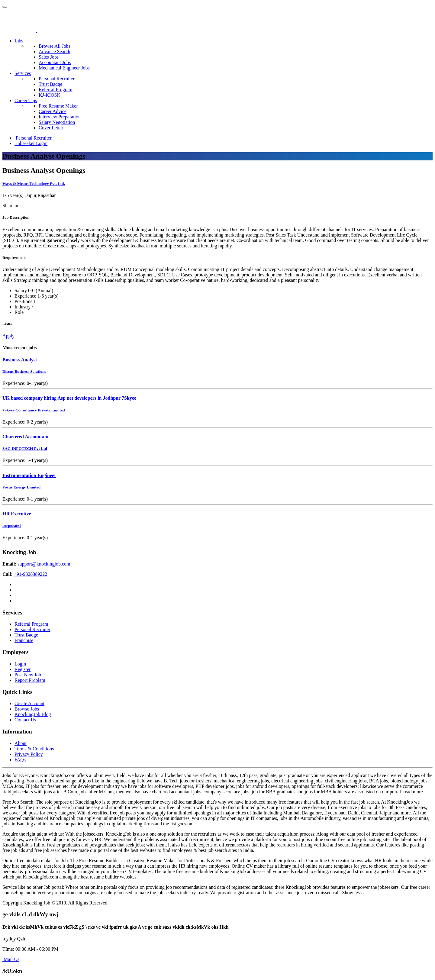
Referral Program (56, 90)
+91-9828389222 (31, 574)
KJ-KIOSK (50, 95)
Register (23, 669)
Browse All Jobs (55, 46)
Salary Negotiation (57, 122)
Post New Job (28, 675)
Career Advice (53, 111)
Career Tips (26, 100)
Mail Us (11, 959)
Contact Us (25, 720)
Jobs (19, 41)
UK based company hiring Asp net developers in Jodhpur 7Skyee (69, 398)
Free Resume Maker (58, 106)
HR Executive (17, 514)
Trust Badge (50, 84)
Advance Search (54, 52)
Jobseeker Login (31, 143)
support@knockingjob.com (44, 564)
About (21, 743)
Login (20, 664)
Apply (8, 336)
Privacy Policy (29, 754)
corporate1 (12, 525)
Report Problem (30, 680)
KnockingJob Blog (33, 714)
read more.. (414, 792)
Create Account (29, 703)
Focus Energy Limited (21, 487)
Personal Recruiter (57, 79)
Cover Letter (51, 128)
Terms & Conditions (34, 749)
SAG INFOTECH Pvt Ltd (25, 448)
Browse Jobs (27, 709)
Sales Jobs (49, 57)
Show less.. (353, 893)
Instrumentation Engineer (29, 475)
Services (23, 73)
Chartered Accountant (26, 437)
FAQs (20, 760)
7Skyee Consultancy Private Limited (34, 410)
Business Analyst (20, 360)
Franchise (24, 640)
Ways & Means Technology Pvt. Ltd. (34, 184)
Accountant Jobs (55, 62)
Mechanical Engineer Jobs (64, 68)
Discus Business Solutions (24, 371)
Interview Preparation (60, 117)
